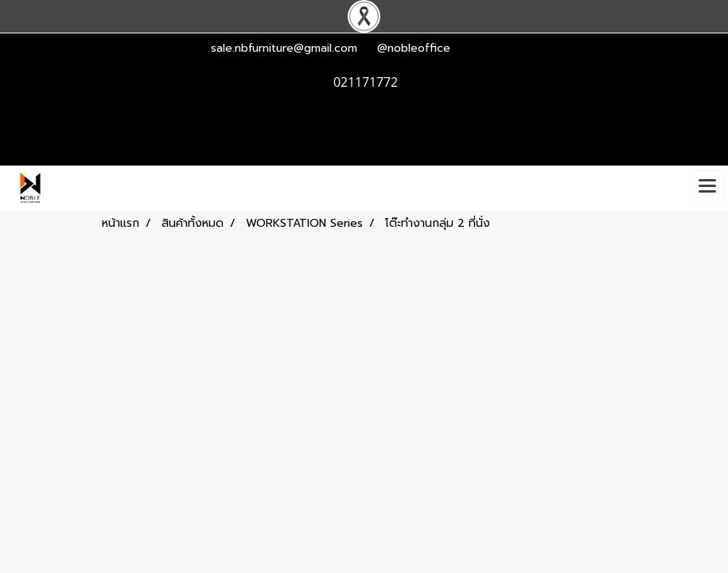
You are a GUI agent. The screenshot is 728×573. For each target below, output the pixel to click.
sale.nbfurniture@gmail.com (284, 48)
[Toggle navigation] (707, 188)
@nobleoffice (414, 48)
